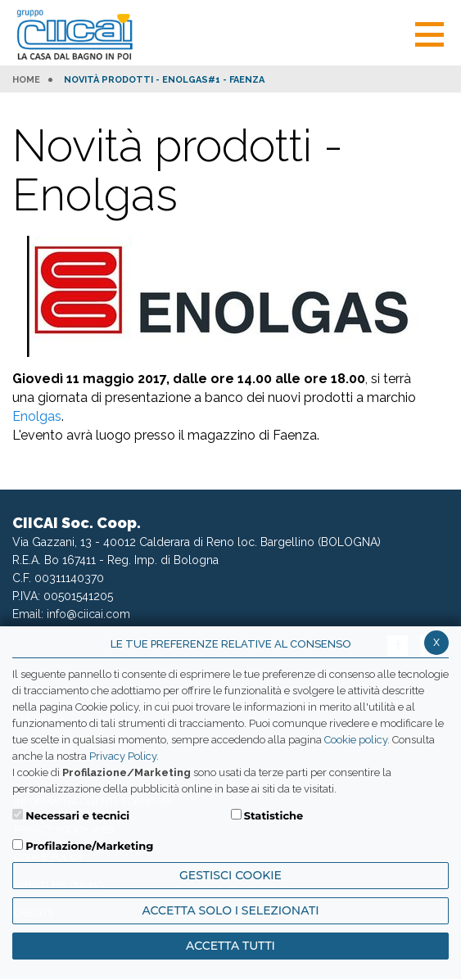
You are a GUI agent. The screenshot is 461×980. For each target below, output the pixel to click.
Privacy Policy (123, 756)
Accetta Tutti (230, 946)
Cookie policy (356, 740)
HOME (26, 80)
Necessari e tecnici (77, 815)
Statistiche (274, 815)
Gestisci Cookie (230, 875)
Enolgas (37, 416)
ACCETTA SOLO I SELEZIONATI (230, 910)
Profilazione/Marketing (89, 846)
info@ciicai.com (88, 614)
